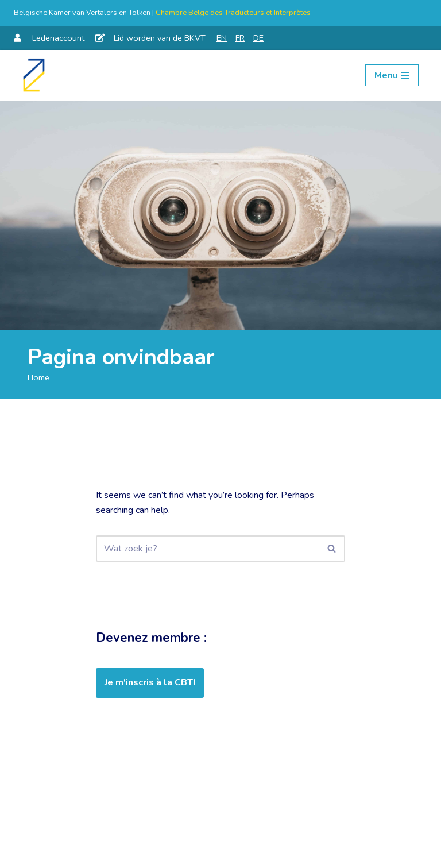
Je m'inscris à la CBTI (150, 682)
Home (38, 377)
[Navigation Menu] (392, 75)
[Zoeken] (208, 549)
